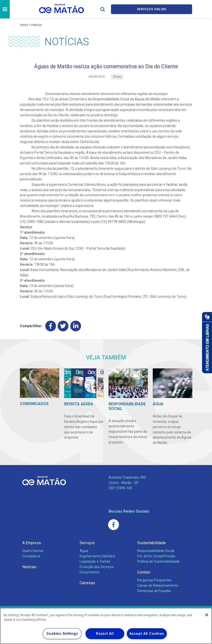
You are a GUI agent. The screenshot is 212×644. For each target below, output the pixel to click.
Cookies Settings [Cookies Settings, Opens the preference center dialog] (62, 634)
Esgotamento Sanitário (97, 558)
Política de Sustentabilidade (158, 563)
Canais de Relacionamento (158, 587)
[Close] (207, 615)
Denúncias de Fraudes (154, 593)
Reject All (105, 634)
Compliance (31, 558)
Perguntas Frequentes (154, 582)
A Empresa (32, 545)
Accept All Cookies (147, 634)
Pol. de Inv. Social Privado (156, 558)
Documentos (89, 574)
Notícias (37, 25)
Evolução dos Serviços (97, 568)
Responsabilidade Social (156, 552)
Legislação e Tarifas (95, 563)
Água (84, 552)
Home (24, 25)
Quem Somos (33, 552)
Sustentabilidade (152, 545)
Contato (144, 574)
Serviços (87, 545)
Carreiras (87, 585)
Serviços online (152, 9)
